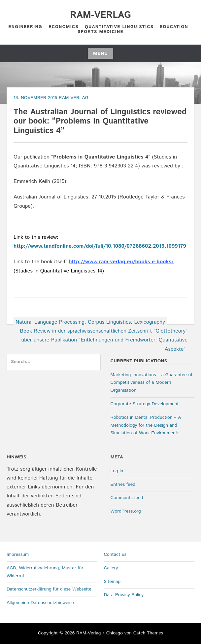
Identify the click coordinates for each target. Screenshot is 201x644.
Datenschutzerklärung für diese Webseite (49, 589)
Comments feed (127, 498)
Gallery (111, 568)
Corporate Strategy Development (145, 404)
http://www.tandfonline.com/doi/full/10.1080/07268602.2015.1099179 (100, 246)
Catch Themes (148, 633)
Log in (117, 471)
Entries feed (123, 484)
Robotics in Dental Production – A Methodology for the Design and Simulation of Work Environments (146, 425)
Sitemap (112, 582)
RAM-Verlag (100, 15)
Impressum (18, 555)
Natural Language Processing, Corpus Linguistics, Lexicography (90, 322)
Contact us (115, 555)
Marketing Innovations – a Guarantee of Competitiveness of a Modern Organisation (151, 383)
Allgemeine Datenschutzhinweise (40, 603)
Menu (100, 54)
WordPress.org (126, 511)
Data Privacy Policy (124, 595)
